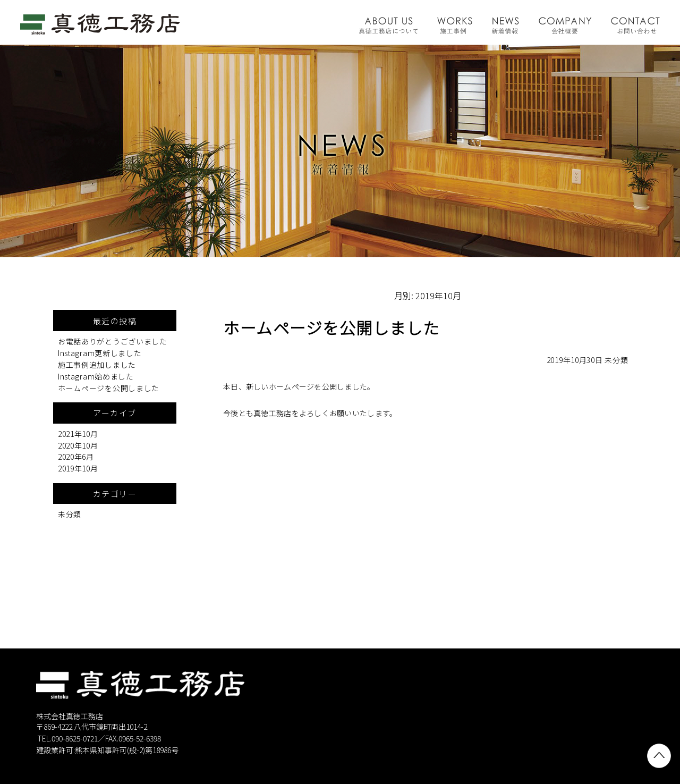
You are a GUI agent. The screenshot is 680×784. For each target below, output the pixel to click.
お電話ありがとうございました (113, 341)
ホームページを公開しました (109, 388)
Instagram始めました (96, 376)
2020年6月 (76, 457)
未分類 (616, 360)
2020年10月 (78, 445)
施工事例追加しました (97, 365)
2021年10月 (78, 434)
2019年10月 (78, 468)
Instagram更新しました (100, 353)
